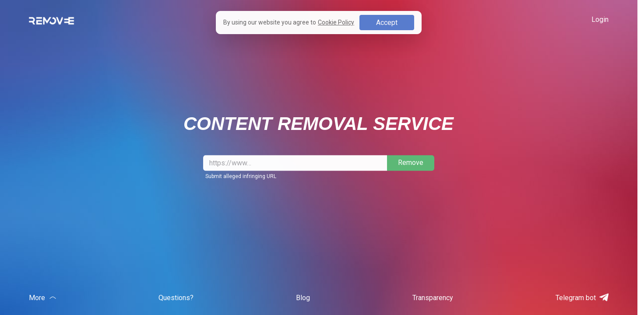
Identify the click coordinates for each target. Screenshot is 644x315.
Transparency (433, 298)
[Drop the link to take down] (295, 163)
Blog (303, 298)
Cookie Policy (336, 22)
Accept (387, 23)
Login (600, 19)
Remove (411, 163)
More (42, 298)
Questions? (176, 298)
